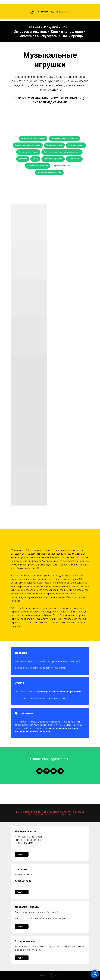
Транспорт (23, 159)
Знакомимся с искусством (37, 36)
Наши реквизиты (25, 832)
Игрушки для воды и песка (38, 166)
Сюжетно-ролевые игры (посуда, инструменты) (62, 152)
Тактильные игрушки (54, 145)
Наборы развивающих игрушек (49, 172)
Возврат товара (25, 941)
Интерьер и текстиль (30, 32)
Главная (34, 27)
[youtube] (54, 771)
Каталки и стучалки (76, 145)
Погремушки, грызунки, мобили (33, 138)
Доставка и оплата (27, 907)
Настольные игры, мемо (53, 159)
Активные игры (74, 159)
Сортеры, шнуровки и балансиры (28, 145)
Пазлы (35, 159)
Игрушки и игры (57, 27)
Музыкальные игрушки (63, 166)
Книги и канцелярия (67, 32)
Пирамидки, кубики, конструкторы (64, 138)
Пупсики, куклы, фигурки (28, 152)
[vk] (39, 771)
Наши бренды (73, 36)
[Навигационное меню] (4, 120)
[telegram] (61, 771)
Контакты (21, 869)
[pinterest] (46, 771)
